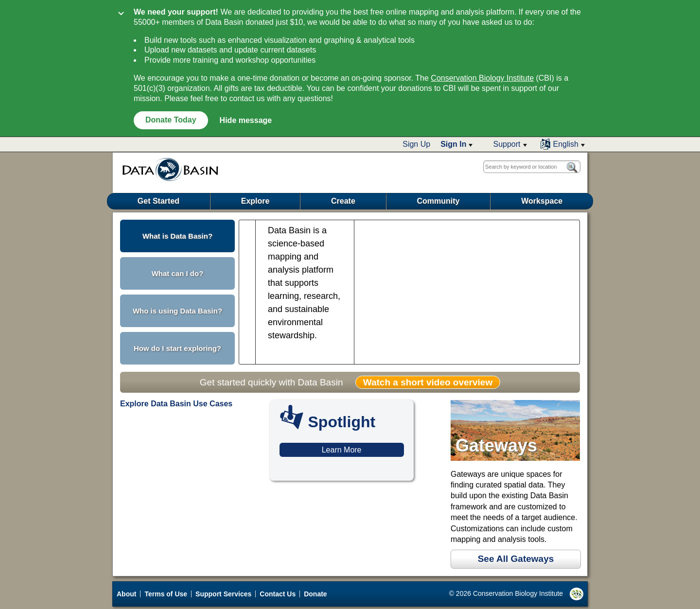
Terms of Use (166, 594)
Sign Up (416, 144)
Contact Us (278, 594)
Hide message (246, 120)
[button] (456, 144)
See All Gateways (516, 559)
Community (438, 201)
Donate (315, 594)
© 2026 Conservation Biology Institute (516, 594)
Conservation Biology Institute (482, 78)
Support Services (223, 594)
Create (343, 201)
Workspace (542, 201)
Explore (255, 201)
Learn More (342, 450)
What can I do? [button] (178, 273)
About (126, 594)
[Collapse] (121, 14)
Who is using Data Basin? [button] (177, 311)
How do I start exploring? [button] (177, 348)
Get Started (158, 201)
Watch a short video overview (428, 382)
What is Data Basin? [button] (177, 236)
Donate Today (171, 120)
